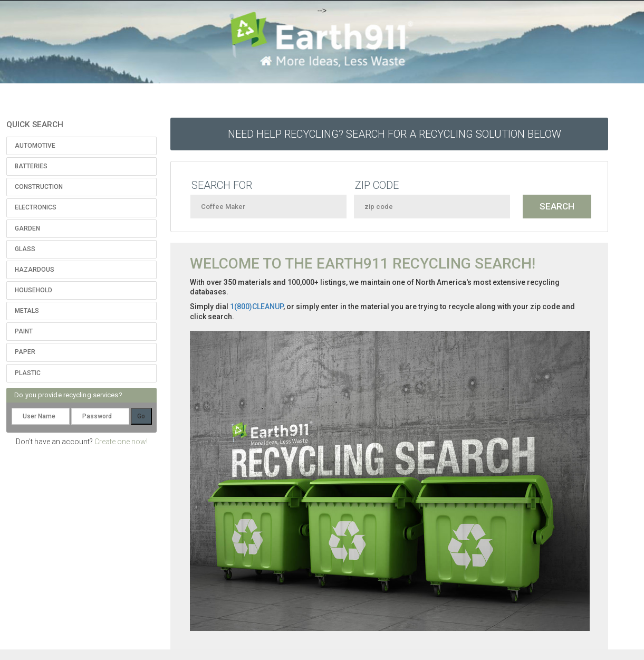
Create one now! (121, 442)
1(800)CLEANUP (257, 307)
